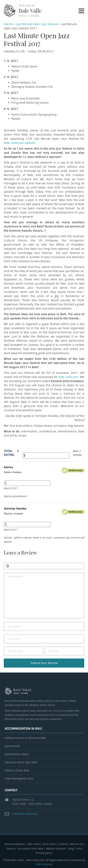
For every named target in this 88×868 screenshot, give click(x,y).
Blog (71, 849)
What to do (77, 844)
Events (8, 24)
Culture (63, 844)
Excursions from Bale (30, 849)
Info (79, 849)
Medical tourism (56, 849)
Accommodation (15, 844)
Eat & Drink (49, 844)
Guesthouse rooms (17, 754)
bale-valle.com (69, 377)
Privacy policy (44, 853)
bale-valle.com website (19, 143)
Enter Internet (44, 864)
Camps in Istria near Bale (21, 762)
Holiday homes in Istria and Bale (25, 738)
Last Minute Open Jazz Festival (37, 24)
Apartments (12, 746)
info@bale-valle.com (25, 814)
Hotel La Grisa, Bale (17, 771)
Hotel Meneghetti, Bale (19, 779)
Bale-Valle (34, 844)
